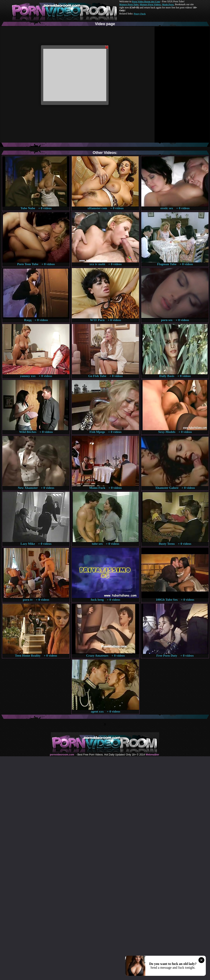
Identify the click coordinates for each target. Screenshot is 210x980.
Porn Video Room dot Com (146, 1)
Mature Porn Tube (129, 4)
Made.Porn (168, 4)
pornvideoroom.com (62, 755)
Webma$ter (152, 755)
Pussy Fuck (140, 14)
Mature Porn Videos (150, 4)
